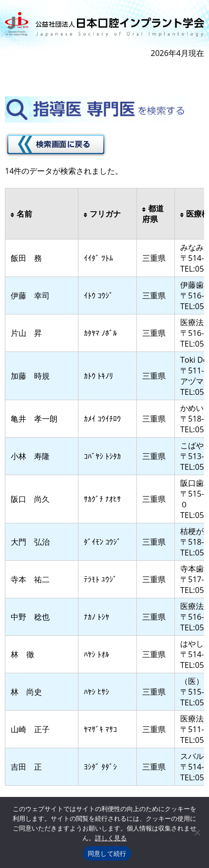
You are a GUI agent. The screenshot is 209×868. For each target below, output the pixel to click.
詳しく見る (111, 838)
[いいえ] (197, 832)
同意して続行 (107, 854)
